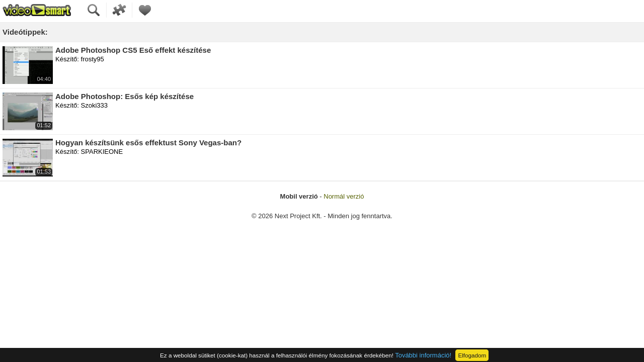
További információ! (423, 355)
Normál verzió (344, 196)
